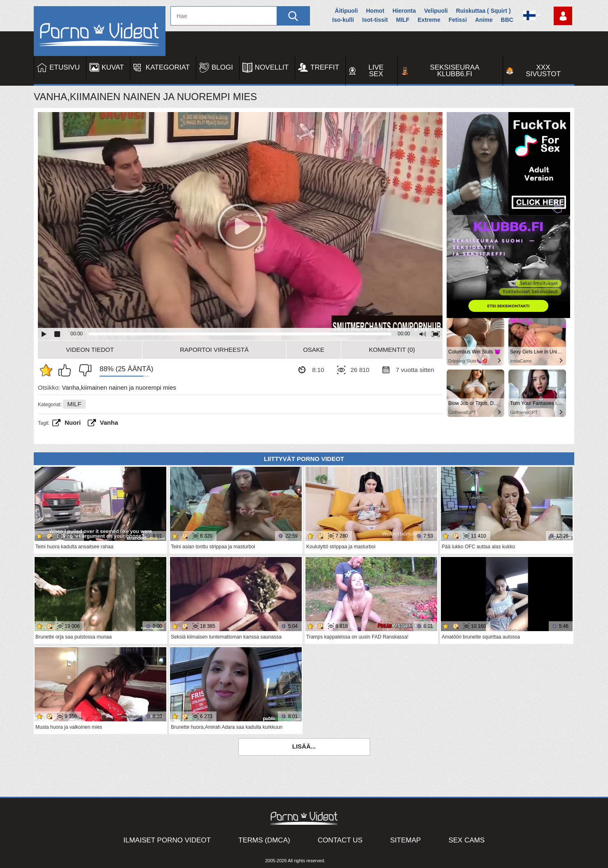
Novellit (272, 67)
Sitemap (406, 840)
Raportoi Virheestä (214, 350)
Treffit (325, 67)
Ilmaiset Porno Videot (167, 840)
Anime (484, 20)
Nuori (73, 422)
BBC (507, 20)
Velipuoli (436, 11)
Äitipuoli (346, 11)
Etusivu (65, 67)
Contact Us (340, 840)
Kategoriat (168, 67)
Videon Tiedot (90, 350)
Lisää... (304, 746)
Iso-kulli (343, 20)
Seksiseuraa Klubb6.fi (455, 71)
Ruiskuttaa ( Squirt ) (483, 11)
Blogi (222, 67)
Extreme (429, 20)
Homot (375, 11)
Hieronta (404, 11)
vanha (109, 422)
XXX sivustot (543, 71)
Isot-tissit (375, 20)
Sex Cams (466, 840)
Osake (314, 350)
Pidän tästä (67, 370)
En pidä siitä (83, 370)
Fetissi (458, 20)
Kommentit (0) (392, 350)
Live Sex (376, 71)
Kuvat (113, 67)
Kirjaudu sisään (563, 16)
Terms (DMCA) (264, 840)
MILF (403, 20)
